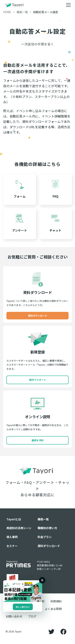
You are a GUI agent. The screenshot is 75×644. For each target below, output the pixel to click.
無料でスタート (38, 380)
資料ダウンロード (38, 316)
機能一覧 (43, 519)
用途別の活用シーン (19, 528)
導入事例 (12, 537)
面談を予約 (38, 440)
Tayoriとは (14, 519)
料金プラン (45, 537)
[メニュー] (68, 5)
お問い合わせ (14, 616)
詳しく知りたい (23, 607)
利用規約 (56, 601)
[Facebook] (63, 631)
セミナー (12, 546)
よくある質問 (53, 609)
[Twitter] (51, 631)
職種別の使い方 (47, 528)
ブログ (32, 616)
